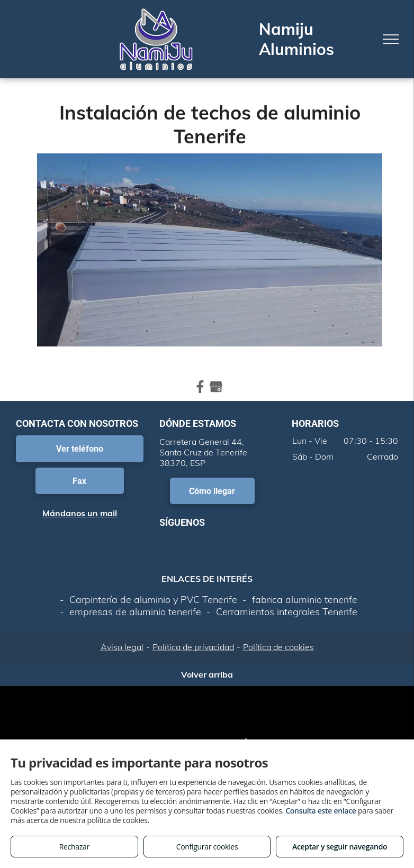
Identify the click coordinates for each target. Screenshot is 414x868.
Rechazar (74, 847)
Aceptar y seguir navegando (340, 847)
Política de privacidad (193, 647)
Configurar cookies (207, 847)
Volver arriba (207, 674)
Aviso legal (122, 647)
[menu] (391, 39)
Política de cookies (278, 647)
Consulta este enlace (321, 811)
